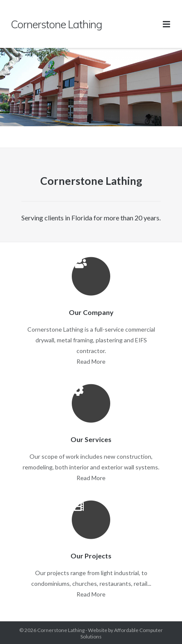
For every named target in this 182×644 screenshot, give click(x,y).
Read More (91, 361)
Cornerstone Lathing (61, 630)
